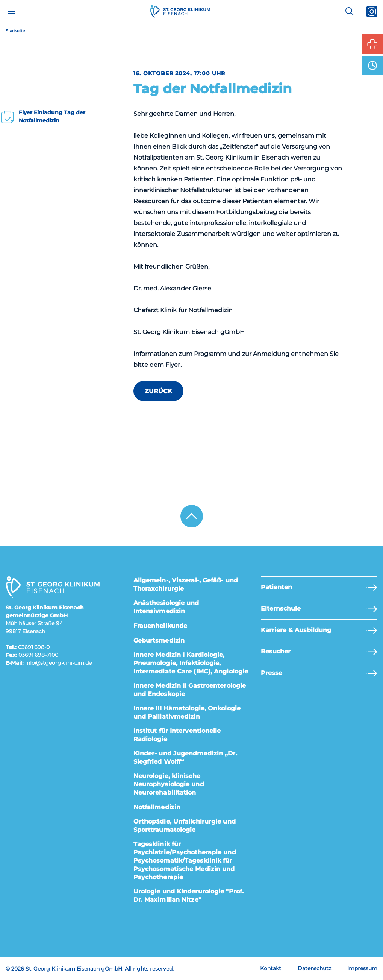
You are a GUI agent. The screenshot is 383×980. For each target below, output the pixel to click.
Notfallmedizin (157, 807)
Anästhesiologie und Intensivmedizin (166, 607)
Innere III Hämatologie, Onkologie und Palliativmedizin (187, 712)
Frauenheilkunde (160, 626)
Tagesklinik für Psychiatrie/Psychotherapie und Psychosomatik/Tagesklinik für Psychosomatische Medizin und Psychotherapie (185, 861)
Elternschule (281, 609)
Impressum (362, 968)
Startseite (15, 31)
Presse (272, 673)
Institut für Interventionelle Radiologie (177, 735)
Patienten (276, 587)
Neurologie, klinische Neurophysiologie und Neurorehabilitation (169, 784)
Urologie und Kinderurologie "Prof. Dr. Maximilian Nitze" (188, 896)
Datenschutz (314, 968)
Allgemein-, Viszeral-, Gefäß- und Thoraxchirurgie (186, 584)
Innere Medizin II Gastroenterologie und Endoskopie (190, 690)
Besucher (276, 651)
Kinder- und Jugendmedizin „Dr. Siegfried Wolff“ (185, 757)
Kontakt (271, 968)
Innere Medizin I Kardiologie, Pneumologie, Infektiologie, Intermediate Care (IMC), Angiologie (191, 663)
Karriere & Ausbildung (296, 630)
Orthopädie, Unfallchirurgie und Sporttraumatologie (185, 826)
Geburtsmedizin (159, 640)
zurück (158, 391)
